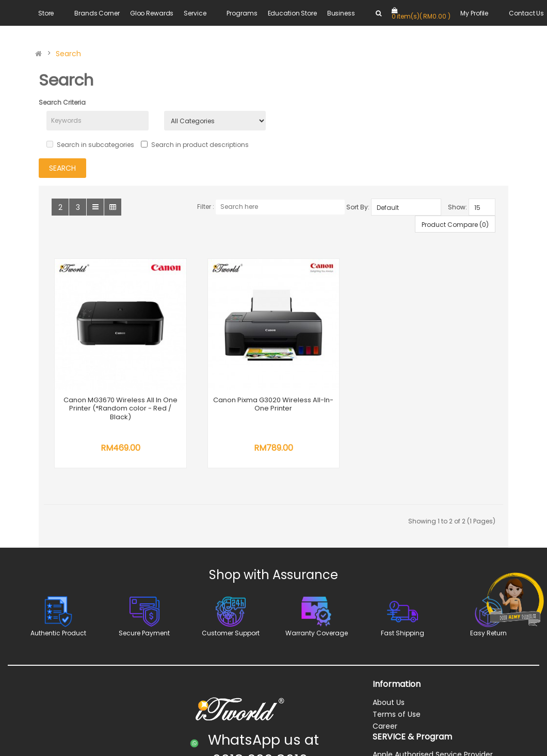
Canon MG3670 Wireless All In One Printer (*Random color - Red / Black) (121, 409)
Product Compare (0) (455, 225)
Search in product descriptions (195, 145)
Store (46, 13)
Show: (457, 207)
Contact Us (526, 13)
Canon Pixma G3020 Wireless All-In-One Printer (275, 405)
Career (385, 727)
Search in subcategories (90, 145)
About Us (389, 703)
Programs (242, 13)
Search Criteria (62, 102)
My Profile (474, 13)
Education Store (292, 13)
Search (68, 54)
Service (195, 13)
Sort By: (358, 207)
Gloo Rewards (152, 13)
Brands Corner (97, 13)
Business (341, 13)
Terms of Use (397, 715)
